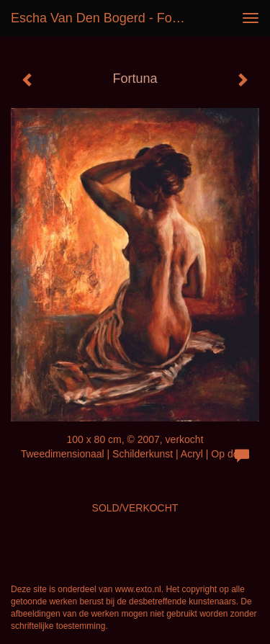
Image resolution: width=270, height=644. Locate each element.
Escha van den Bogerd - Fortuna (103, 18)
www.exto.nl (138, 589)
